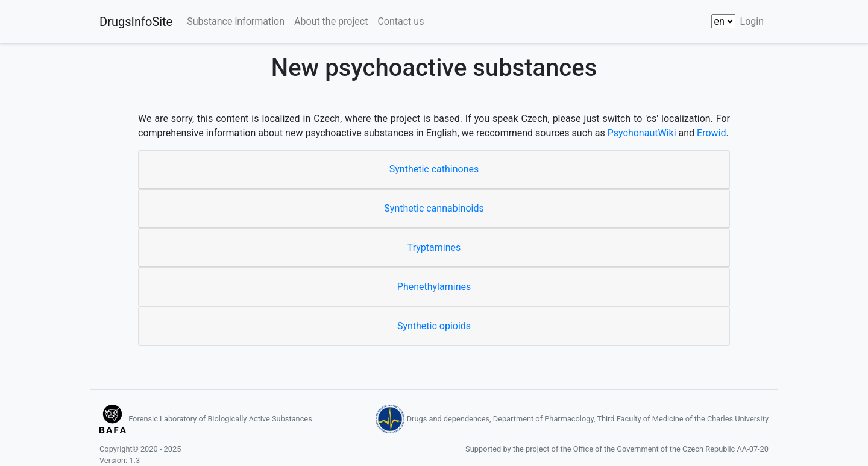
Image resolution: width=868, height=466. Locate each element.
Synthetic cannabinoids (434, 208)
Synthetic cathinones (434, 169)
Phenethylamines (434, 287)
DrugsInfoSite (136, 22)
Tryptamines (434, 247)
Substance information (236, 21)
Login (752, 21)
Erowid (711, 133)
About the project (331, 21)
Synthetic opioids (434, 326)
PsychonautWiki (642, 133)
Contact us (401, 21)
